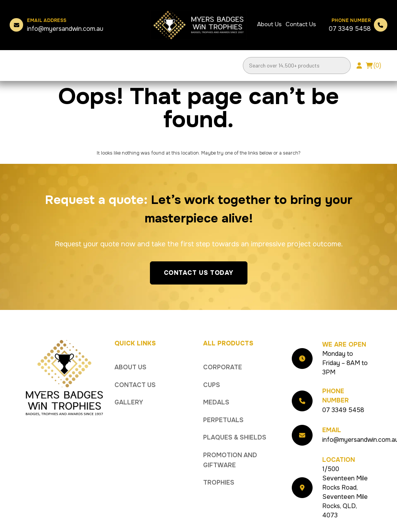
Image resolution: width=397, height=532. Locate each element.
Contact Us (301, 24)
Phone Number (336, 396)
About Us (269, 24)
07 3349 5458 (350, 25)
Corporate (223, 367)
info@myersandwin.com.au (65, 25)
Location (339, 460)
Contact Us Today (199, 273)
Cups (212, 385)
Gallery (129, 402)
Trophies (219, 482)
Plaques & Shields (235, 437)
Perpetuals (223, 420)
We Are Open (344, 344)
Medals (216, 402)
